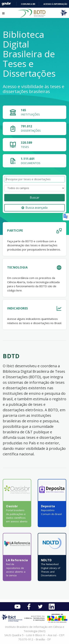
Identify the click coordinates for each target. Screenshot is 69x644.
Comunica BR (28, 4)
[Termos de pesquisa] (34, 179)
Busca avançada (34, 208)
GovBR (6, 4)
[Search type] (34, 188)
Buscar (35, 197)
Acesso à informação (55, 4)
